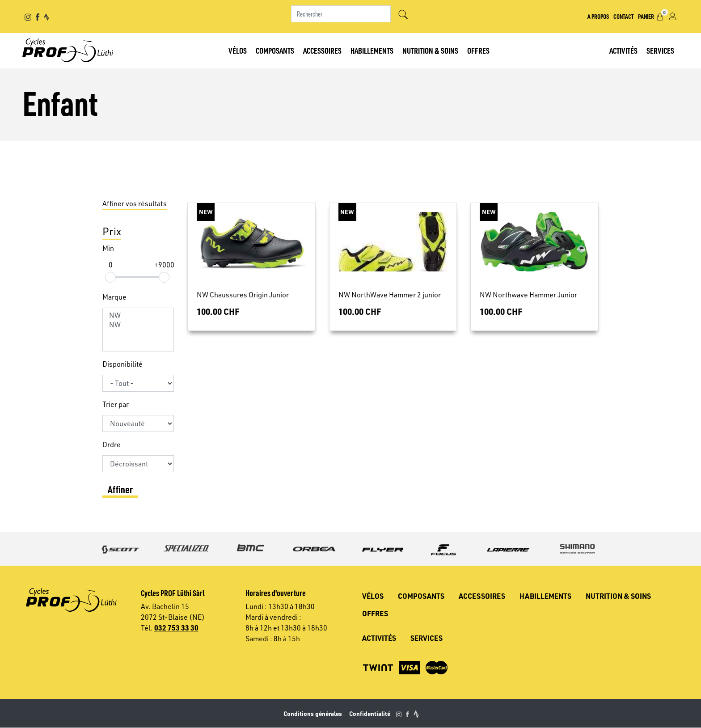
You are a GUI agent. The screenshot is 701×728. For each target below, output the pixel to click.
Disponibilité (122, 364)
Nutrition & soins (430, 50)
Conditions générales (313, 713)
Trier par (116, 404)
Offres (478, 50)
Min (108, 248)
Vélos (238, 50)
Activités (623, 50)
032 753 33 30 (176, 628)
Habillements (372, 50)
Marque (114, 297)
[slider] (110, 277)
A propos (598, 16)
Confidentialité (370, 713)
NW (138, 315)
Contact (623, 16)
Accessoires (322, 50)
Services (660, 50)
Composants (275, 50)
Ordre (112, 444)
